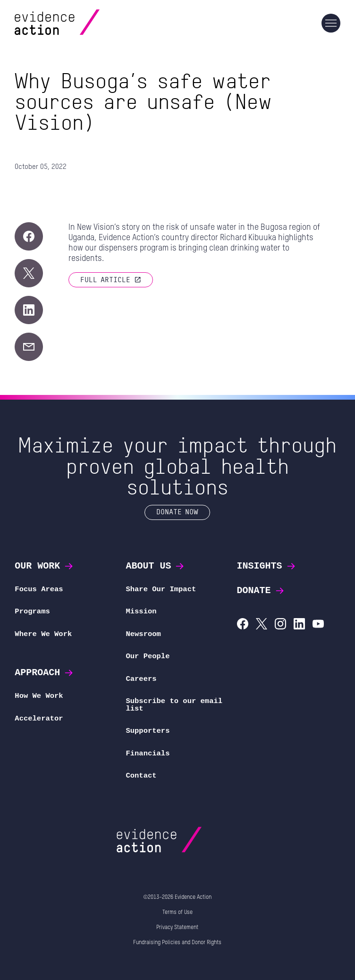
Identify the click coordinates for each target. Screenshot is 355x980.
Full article (111, 279)
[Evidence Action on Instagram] (280, 625)
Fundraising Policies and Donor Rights (177, 943)
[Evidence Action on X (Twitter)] (262, 625)
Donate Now (177, 511)
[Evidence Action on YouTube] (318, 625)
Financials (148, 754)
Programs (32, 611)
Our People (148, 656)
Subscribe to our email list (174, 705)
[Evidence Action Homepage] (75, 23)
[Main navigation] (331, 23)
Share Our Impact (161, 589)
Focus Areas (39, 589)
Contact (141, 776)
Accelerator (39, 719)
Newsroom (143, 634)
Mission (141, 611)
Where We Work (43, 634)
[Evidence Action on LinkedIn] (299, 625)
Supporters (148, 731)
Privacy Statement (177, 928)
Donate (261, 591)
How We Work (39, 696)
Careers (141, 679)
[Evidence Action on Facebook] (243, 625)
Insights (267, 566)
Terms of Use (177, 913)
